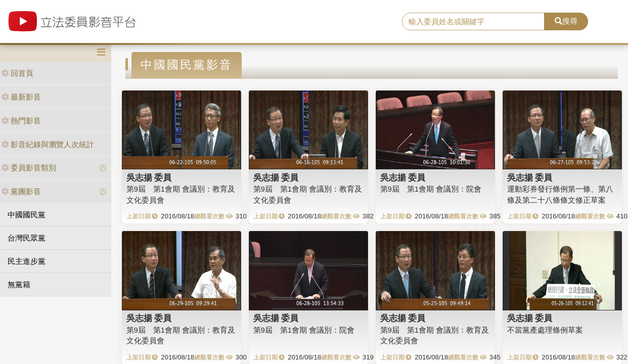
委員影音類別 (29, 168)
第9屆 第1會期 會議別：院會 (431, 189)
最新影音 (21, 97)
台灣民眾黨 (27, 238)
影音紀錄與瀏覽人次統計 (48, 144)
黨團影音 (21, 191)
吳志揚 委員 (149, 177)
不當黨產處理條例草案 (545, 330)
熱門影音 (21, 121)
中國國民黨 (27, 215)
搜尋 (566, 21)
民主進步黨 (27, 261)
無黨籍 (19, 284)
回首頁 (17, 73)
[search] (473, 22)
